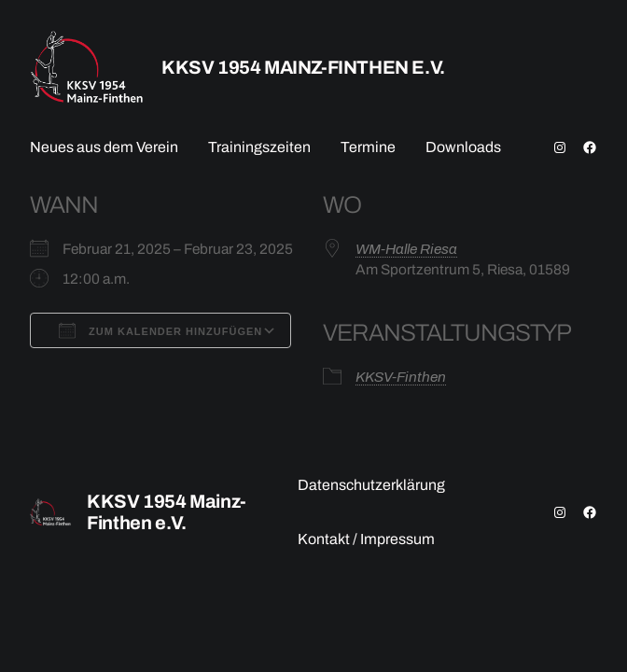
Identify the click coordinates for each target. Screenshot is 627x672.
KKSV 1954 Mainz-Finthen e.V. (303, 67)
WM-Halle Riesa (406, 249)
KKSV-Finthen (401, 377)
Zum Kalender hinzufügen (160, 330)
